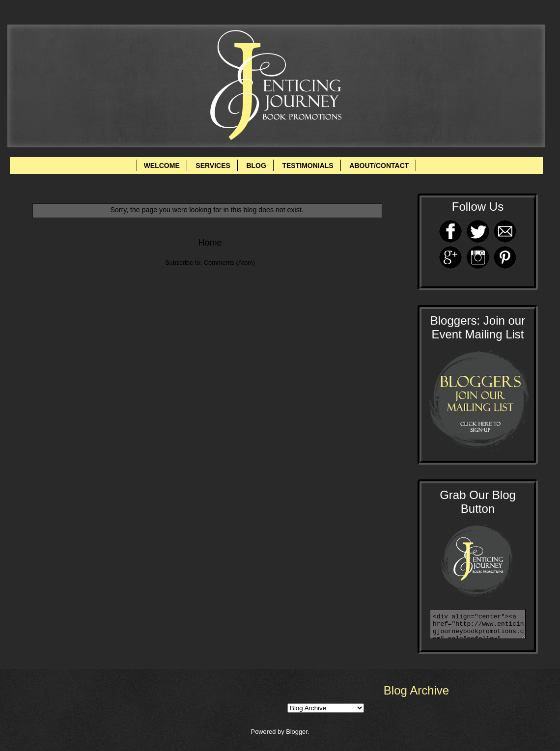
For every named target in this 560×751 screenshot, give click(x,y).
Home (210, 243)
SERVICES (213, 166)
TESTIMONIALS (308, 166)
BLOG (256, 166)
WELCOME (162, 166)
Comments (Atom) (229, 263)
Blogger (297, 732)
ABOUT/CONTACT (379, 166)
